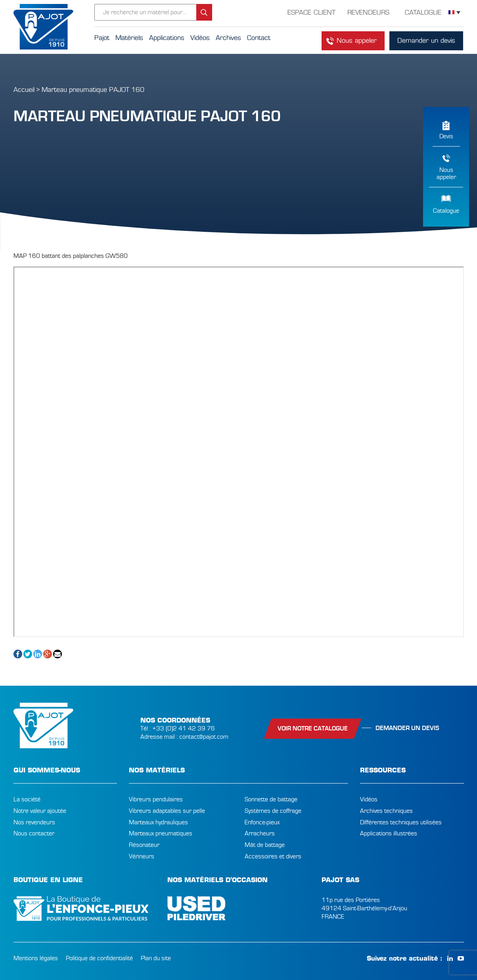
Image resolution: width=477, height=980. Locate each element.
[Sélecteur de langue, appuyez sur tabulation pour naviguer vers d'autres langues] (455, 12)
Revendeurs (368, 12)
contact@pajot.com (204, 737)
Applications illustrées (389, 833)
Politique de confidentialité (99, 958)
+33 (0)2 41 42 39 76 (184, 728)
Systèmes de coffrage (273, 811)
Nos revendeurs (34, 822)
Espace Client (311, 12)
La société (27, 799)
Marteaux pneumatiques (161, 833)
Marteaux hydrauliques (158, 822)
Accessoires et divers (273, 856)
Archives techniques (386, 811)
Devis (446, 136)
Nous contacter (34, 833)
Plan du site (156, 958)
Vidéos (369, 799)
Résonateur (144, 845)
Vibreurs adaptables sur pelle (167, 811)
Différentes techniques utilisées (401, 822)
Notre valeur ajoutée (40, 811)
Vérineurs (142, 856)
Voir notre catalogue (313, 728)
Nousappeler (446, 174)
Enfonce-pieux (262, 822)
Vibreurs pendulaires (156, 799)
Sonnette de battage (271, 799)
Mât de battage (265, 845)
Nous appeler (357, 41)
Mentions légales (36, 958)
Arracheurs (260, 833)
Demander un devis (426, 41)
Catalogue (446, 211)
